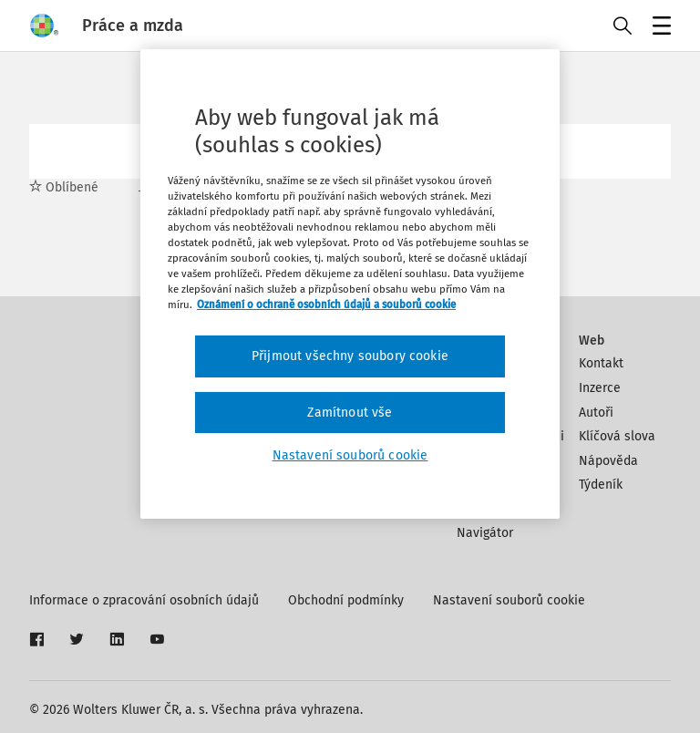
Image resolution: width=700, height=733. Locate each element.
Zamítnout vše (350, 413)
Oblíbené (64, 187)
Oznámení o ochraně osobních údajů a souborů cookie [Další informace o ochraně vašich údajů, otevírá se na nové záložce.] (326, 305)
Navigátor (485, 533)
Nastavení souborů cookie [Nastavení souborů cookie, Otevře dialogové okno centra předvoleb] (350, 455)
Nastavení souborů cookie (509, 600)
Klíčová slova (617, 436)
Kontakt (601, 363)
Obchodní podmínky (346, 600)
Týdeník (601, 485)
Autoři (596, 413)
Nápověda (608, 461)
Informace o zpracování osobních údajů (144, 600)
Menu (659, 28)
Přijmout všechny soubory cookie (350, 356)
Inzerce (600, 388)
